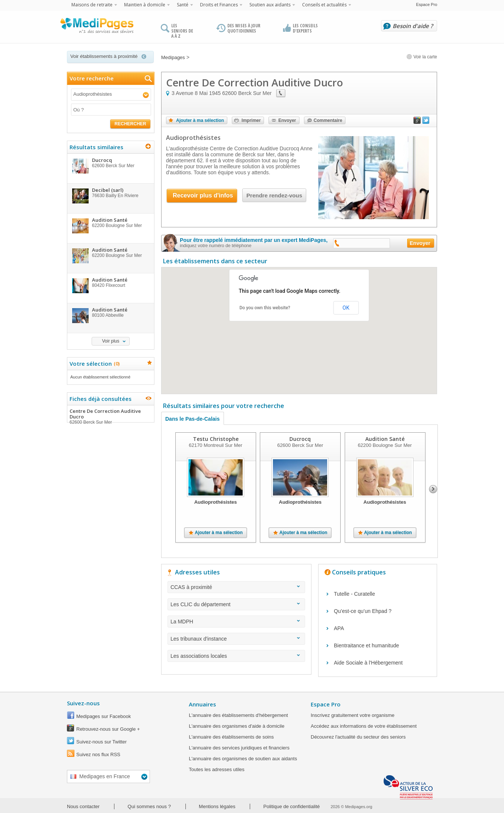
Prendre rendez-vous (274, 195)
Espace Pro (427, 4)
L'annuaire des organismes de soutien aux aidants (243, 759)
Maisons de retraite (92, 5)
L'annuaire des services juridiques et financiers (239, 748)
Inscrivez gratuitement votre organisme (353, 715)
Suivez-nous (83, 703)
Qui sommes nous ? (149, 806)
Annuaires (202, 704)
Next (433, 489)
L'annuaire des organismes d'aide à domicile (237, 726)
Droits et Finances (219, 5)
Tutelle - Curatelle (354, 594)
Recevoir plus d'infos (203, 195)
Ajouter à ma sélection (200, 120)
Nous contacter (83, 806)
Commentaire (328, 120)
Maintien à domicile (145, 5)
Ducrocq (300, 439)
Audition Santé (385, 439)
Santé (183, 5)
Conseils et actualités (324, 5)
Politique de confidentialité (291, 806)
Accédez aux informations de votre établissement (364, 726)
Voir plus (111, 341)
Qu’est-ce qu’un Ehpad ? (363, 611)
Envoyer (287, 120)
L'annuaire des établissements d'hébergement (238, 715)
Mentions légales (217, 806)
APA (339, 628)
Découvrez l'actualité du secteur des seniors (358, 737)
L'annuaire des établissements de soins (231, 737)
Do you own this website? (265, 308)
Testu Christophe (216, 439)
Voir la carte (422, 57)
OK (346, 308)
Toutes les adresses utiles (217, 769)
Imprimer (251, 120)
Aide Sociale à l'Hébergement (368, 663)
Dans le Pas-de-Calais (193, 419)
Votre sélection (94, 363)
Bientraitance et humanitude (366, 645)
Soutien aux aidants (270, 5)
